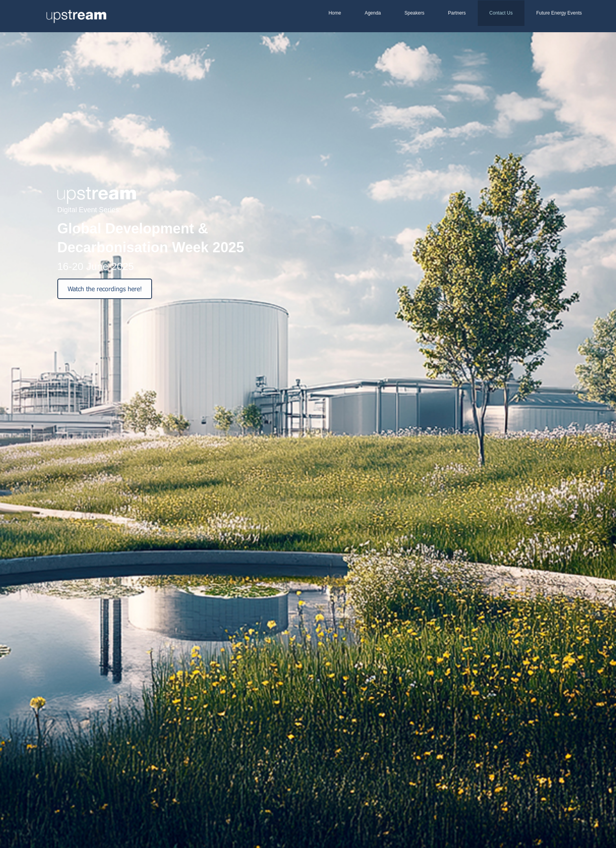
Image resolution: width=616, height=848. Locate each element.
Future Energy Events (559, 13)
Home (335, 13)
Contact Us (501, 13)
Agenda (373, 13)
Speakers (415, 13)
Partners (457, 13)
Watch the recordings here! (105, 289)
